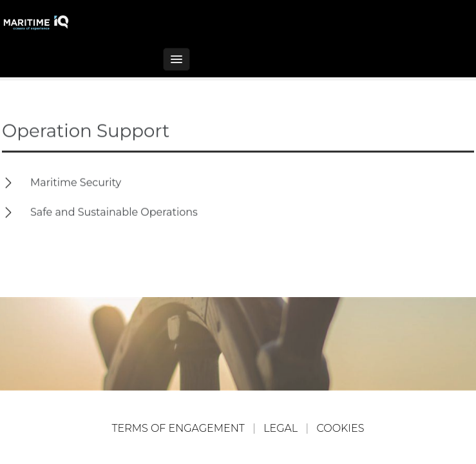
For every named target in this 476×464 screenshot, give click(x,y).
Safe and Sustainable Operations (114, 212)
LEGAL (281, 428)
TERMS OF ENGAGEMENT (178, 428)
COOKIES (341, 428)
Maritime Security (76, 182)
